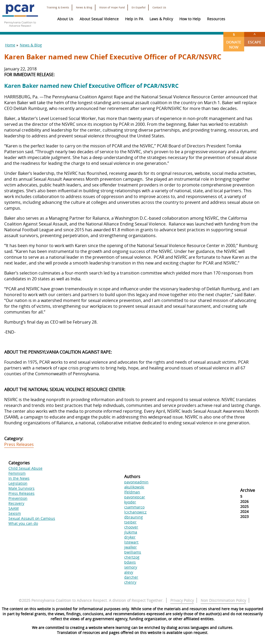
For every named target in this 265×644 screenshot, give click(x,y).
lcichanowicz (135, 512)
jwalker (131, 547)
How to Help (190, 19)
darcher (131, 577)
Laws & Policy (161, 19)
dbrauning (134, 517)
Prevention (18, 498)
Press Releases (19, 444)
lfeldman (132, 492)
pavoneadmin (136, 482)
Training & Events (58, 8)
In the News (19, 478)
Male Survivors (21, 488)
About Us (65, 19)
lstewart (131, 542)
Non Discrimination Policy (223, 600)
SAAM (14, 508)
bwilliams (133, 552)
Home (10, 45)
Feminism (17, 473)
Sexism (15, 513)
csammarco (134, 507)
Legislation (18, 483)
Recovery (16, 503)
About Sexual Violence (99, 19)
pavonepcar (135, 497)
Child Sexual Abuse (25, 468)
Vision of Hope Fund (112, 8)
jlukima (131, 532)
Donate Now (234, 41)
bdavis (130, 562)
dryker (130, 537)
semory (131, 567)
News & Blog (84, 8)
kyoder (130, 502)
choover (131, 527)
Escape (255, 38)
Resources (216, 19)
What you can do (23, 523)
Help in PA (134, 19)
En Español (139, 8)
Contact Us (159, 8)
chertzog (132, 557)
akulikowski (134, 487)
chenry (130, 582)
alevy (129, 572)
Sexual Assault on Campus (32, 518)
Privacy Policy (182, 600)
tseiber (130, 522)
